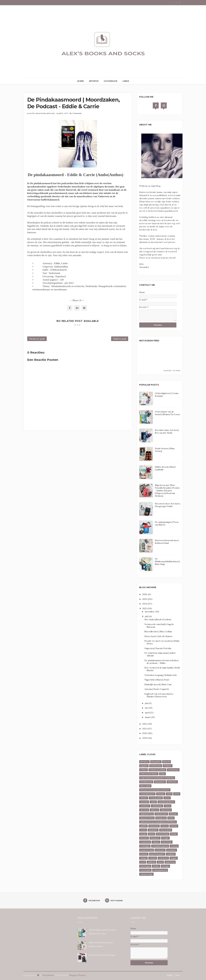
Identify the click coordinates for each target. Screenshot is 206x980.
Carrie (64, 263)
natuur (156, 842)
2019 (145, 738)
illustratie (153, 830)
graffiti (143, 826)
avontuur (145, 806)
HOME (80, 81)
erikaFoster (161, 814)
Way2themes (48, 975)
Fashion (168, 766)
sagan (174, 858)
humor (174, 826)
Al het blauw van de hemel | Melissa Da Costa (167, 413)
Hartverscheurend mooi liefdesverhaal (167, 542)
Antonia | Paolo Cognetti (157, 689)
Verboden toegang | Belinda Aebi (160, 675)
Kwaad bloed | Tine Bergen (102, 955)
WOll (177, 794)
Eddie (57, 263)
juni (147, 703)
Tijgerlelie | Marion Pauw (157, 680)
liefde (174, 834)
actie (167, 798)
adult (153, 802)
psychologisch (157, 854)
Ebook (167, 762)
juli (147, 616)
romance (163, 858)
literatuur (155, 838)
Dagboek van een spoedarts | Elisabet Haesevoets (159, 695)
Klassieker (160, 782)
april (147, 713)
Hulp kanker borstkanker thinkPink (157, 778)
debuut (154, 810)
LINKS (126, 81)
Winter (144, 798)
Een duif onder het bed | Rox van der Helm (167, 431)
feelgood (161, 818)
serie (160, 862)
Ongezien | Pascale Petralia (158, 648)
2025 (145, 599)
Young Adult (156, 798)
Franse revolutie (157, 770)
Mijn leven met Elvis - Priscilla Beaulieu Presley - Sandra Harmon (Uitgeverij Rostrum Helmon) (167, 491)
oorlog (174, 846)
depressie (166, 810)
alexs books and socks (45, 113)
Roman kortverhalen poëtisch (155, 790)
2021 (145, 729)
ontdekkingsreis (160, 846)
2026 (145, 594)
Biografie (156, 762)
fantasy (173, 814)
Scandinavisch (147, 794)
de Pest (144, 810)
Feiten (144, 770)
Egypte (144, 766)
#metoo (144, 762)
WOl (169, 794)
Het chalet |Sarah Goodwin (158, 619)
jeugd (143, 834)
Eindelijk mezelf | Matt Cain (158, 684)
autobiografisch (166, 802)
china (168, 806)
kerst (151, 834)
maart (148, 717)
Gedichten (173, 770)
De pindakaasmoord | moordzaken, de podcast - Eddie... (162, 662)
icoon (143, 830)
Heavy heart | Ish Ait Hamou (158, 636)
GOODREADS (111, 81)
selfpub (151, 862)
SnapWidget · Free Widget (172, 371)
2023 (145, 608)
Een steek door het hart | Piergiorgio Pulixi (167, 505)
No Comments (76, 113)
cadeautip (157, 806)
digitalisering (147, 814)
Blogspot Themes (77, 975)
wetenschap (146, 874)
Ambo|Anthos (61, 267)
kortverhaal (162, 834)
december (150, 612)
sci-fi (143, 862)
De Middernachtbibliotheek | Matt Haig (167, 561)
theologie (145, 866)
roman (153, 858)
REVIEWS (94, 81)
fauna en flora (147, 818)
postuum (160, 850)
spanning (170, 862)
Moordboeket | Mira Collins (158, 632)
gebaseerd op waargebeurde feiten (158, 822)
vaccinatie (145, 870)
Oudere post (120, 339)
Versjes (161, 794)
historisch (154, 826)
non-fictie (167, 842)
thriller (156, 866)
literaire (144, 838)
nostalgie (145, 846)
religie (143, 858)
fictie (171, 818)
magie (165, 838)
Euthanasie (156, 766)
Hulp (162, 774)
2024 (145, 604)
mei (147, 708)
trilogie (165, 866)
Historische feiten (149, 774)
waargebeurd (160, 870)
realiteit (171, 854)
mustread (145, 842)
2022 (145, 724)
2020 (145, 733)
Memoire (172, 782)
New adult (145, 786)
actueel (144, 802)
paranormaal (147, 850)
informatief (166, 830)
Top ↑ (178, 975)
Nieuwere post (37, 339)
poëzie (144, 854)
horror (165, 826)
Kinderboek (146, 782)
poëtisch (172, 850)
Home (170, 975)
